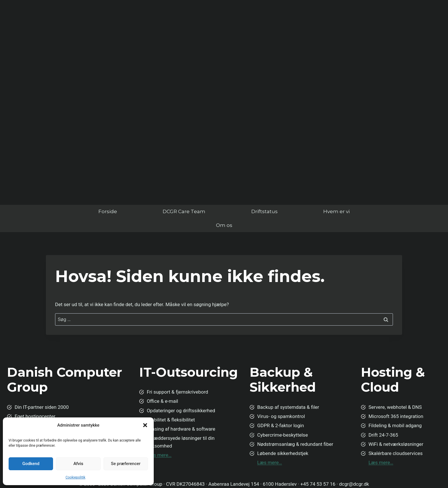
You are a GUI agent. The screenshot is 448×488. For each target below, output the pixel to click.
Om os (224, 225)
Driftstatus (264, 211)
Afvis (78, 464)
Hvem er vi (336, 211)
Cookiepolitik (75, 477)
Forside (108, 211)
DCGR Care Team (184, 211)
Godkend (31, 464)
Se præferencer (126, 464)
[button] (145, 425)
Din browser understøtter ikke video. (224, 98)
